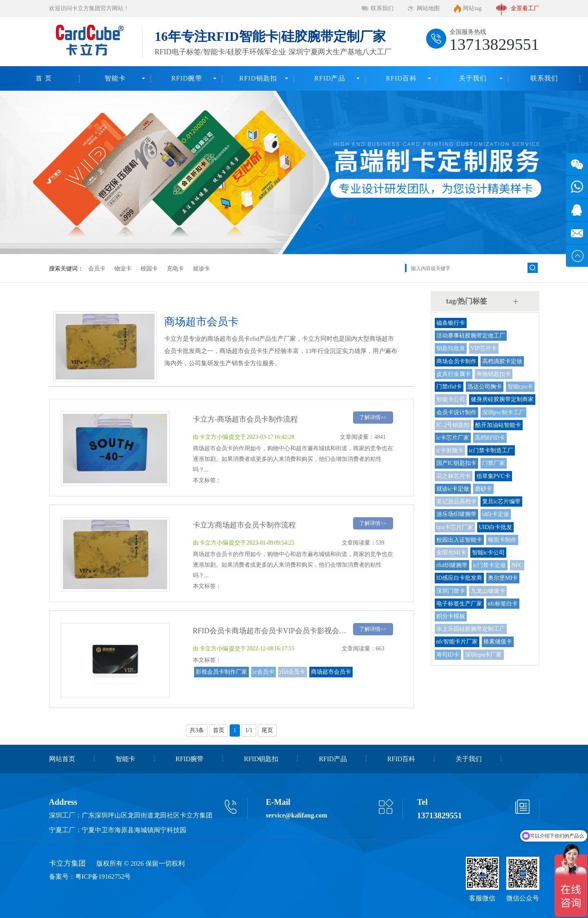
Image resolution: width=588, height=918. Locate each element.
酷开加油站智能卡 (498, 425)
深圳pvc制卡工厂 (503, 412)
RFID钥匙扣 (258, 78)
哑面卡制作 (502, 540)
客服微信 (482, 898)
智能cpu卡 (520, 387)
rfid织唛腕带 (452, 565)
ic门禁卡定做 (490, 565)
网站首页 (62, 759)
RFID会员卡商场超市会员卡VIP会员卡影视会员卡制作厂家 (288, 631)
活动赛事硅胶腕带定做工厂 (471, 336)
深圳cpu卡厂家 (483, 655)
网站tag (472, 8)
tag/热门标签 (467, 301)
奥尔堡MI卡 (503, 578)
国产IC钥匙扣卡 (456, 463)
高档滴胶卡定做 (502, 361)
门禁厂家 (494, 463)
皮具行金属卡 (454, 374)
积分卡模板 (451, 616)
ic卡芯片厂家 (453, 438)
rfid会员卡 (293, 672)
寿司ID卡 (448, 655)
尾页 (267, 730)
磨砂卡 (483, 489)
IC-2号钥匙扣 (453, 425)
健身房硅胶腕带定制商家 (502, 399)
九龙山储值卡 (488, 591)
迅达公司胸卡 (485, 387)
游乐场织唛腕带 (456, 514)
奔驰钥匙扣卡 (494, 374)
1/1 (249, 730)
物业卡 (123, 269)
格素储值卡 (498, 642)
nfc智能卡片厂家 (457, 642)
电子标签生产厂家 (459, 604)
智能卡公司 (451, 399)
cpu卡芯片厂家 (455, 527)
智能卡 (115, 78)
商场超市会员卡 (331, 672)
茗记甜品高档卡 (456, 501)
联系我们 (382, 8)
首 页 (44, 78)
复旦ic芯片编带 (501, 501)
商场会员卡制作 (456, 361)
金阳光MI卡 (451, 553)
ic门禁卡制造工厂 (491, 450)
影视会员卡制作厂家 (221, 672)
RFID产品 (330, 78)
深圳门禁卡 (451, 591)
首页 (219, 730)
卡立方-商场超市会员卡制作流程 (246, 419)
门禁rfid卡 (449, 387)
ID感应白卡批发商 (459, 578)
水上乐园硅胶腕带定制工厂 (471, 629)
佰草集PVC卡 (493, 476)
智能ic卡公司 (488, 553)
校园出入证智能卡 (459, 540)
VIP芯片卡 (484, 348)
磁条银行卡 (451, 323)
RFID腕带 (187, 78)
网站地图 (428, 8)
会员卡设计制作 (456, 412)
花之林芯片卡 (454, 476)
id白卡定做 (496, 514)
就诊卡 (201, 269)
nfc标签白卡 (503, 604)
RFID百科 (401, 78)
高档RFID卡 (490, 438)
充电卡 (175, 269)
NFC (517, 565)
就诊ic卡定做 (453, 489)
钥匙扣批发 (451, 348)
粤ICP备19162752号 (103, 877)
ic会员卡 (264, 672)
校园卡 (149, 269)
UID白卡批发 (495, 527)
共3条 (197, 730)
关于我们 (473, 78)
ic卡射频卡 (450, 450)
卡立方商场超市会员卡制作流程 (244, 525)
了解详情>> (373, 417)
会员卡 (97, 269)
